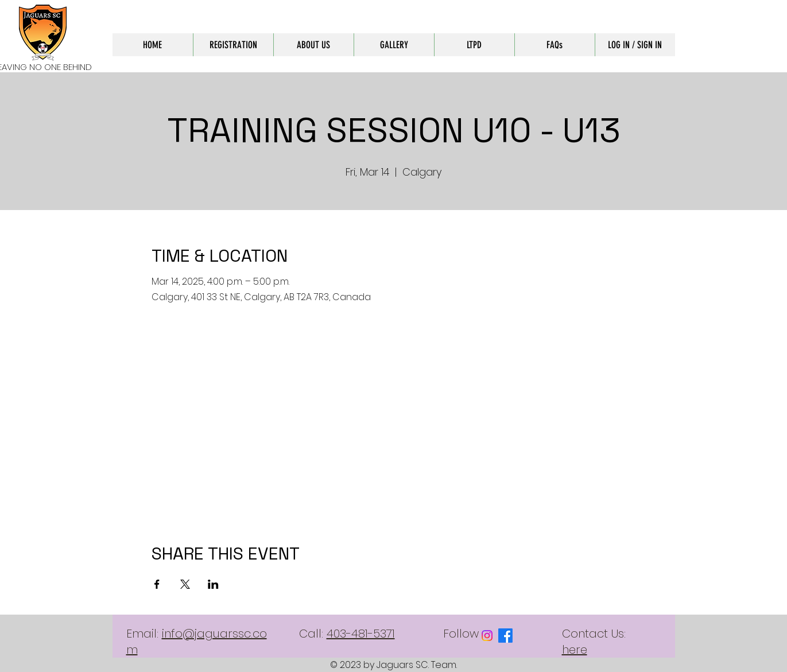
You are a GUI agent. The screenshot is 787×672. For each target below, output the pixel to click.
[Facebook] (505, 636)
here (575, 650)
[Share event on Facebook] (157, 584)
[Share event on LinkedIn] (213, 584)
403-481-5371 (361, 634)
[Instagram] (487, 636)
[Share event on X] (185, 584)
